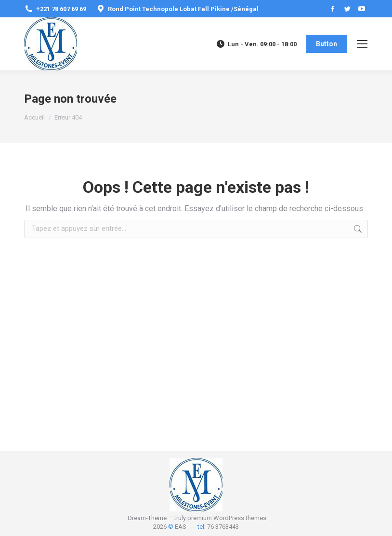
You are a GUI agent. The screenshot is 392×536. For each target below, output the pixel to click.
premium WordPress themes (227, 518)
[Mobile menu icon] (362, 44)
